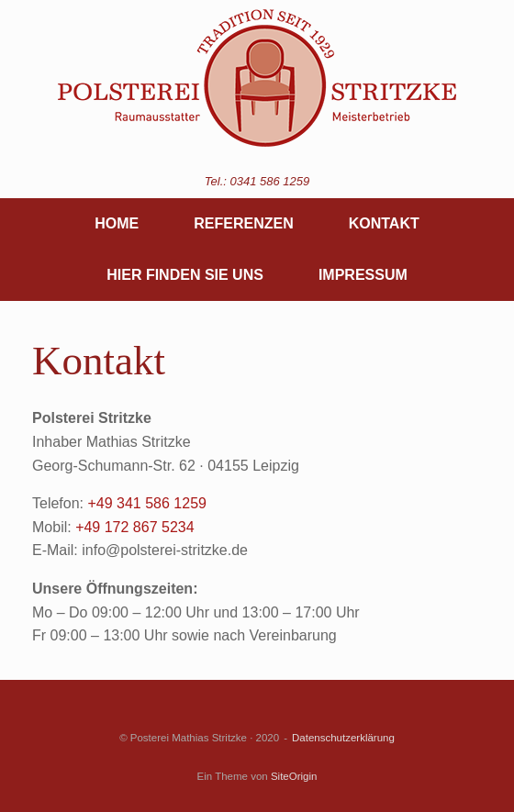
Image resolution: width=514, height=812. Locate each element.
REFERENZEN (243, 223)
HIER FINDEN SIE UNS (185, 275)
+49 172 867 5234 (134, 527)
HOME (117, 223)
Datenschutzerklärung (343, 738)
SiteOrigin (294, 776)
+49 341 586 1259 (146, 503)
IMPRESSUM (363, 275)
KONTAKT (384, 223)
